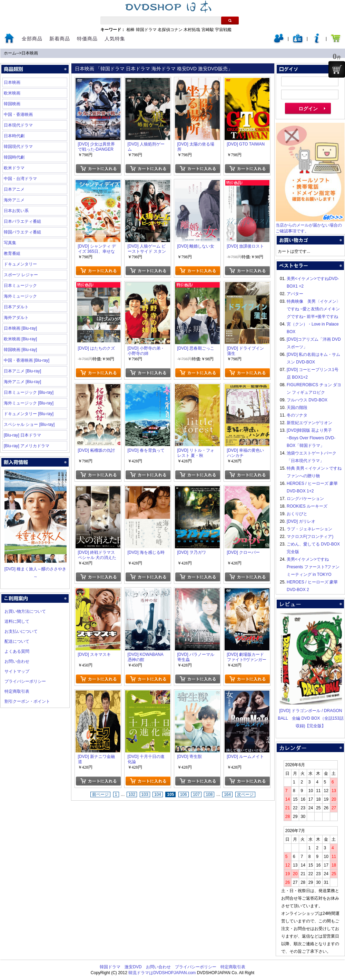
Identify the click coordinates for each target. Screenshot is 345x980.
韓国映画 (12, 104)
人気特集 (115, 39)
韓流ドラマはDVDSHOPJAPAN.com (162, 973)
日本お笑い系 (16, 211)
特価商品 (87, 39)
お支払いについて (21, 631)
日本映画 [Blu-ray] (20, 328)
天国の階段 (297, 408)
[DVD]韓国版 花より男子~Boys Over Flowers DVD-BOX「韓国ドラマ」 (311, 438)
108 (209, 794)
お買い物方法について (25, 611)
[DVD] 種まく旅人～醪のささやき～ (36, 569)
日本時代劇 (14, 136)
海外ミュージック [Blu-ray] (29, 403)
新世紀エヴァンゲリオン (309, 423)
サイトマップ (17, 671)
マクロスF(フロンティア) (310, 537)
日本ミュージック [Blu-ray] (29, 392)
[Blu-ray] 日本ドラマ (22, 435)
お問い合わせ (17, 661)
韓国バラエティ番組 (22, 232)
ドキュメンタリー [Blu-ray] (29, 414)
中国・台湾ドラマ (20, 179)
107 (196, 794)
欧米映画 (12, 93)
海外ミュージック (20, 296)
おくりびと (297, 514)
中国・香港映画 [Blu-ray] (27, 360)
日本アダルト (16, 307)
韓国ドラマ (146, 30)
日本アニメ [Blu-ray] (22, 371)
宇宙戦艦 (223, 30)
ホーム (10, 53)
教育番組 (12, 253)
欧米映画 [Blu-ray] (20, 339)
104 (158, 794)
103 (145, 794)
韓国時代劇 (14, 157)
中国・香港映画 (18, 114)
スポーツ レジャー (21, 275)
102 (132, 794)
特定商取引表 (17, 691)
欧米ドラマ (14, 168)
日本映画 (30, 53)
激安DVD (133, 967)
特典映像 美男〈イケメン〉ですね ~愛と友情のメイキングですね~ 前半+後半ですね (314, 309)
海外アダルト (16, 318)
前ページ (100, 794)
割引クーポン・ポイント (27, 701)
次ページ (245, 794)
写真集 (10, 243)
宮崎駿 (208, 30)
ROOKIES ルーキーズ (307, 506)
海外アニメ (14, 200)
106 (184, 794)
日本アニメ (14, 189)
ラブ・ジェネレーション (309, 529)
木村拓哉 (192, 30)
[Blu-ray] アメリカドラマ (27, 446)
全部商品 (32, 39)
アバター (295, 294)
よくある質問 (17, 651)
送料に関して (17, 621)
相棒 (130, 30)
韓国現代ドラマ (18, 147)
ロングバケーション (305, 499)
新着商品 (60, 39)
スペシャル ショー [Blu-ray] (29, 424)
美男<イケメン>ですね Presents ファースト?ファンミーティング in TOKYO (313, 567)
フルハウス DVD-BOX (307, 400)
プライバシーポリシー (25, 681)
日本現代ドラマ (18, 125)
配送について (17, 641)
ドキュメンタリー (20, 264)
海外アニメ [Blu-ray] (22, 382)
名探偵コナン (170, 30)
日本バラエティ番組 (22, 221)
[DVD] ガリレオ (301, 521)
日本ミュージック (20, 286)
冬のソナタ (297, 415)
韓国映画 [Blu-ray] (20, 350)
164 (227, 794)
